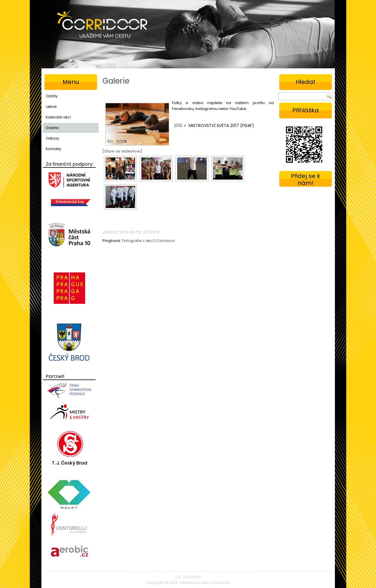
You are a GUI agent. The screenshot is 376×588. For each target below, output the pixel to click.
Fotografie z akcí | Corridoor (149, 241)
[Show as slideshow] (122, 151)
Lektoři (51, 107)
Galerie (52, 128)
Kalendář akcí (58, 117)
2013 (178, 126)
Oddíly (52, 96)
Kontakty (54, 149)
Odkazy (53, 138)
